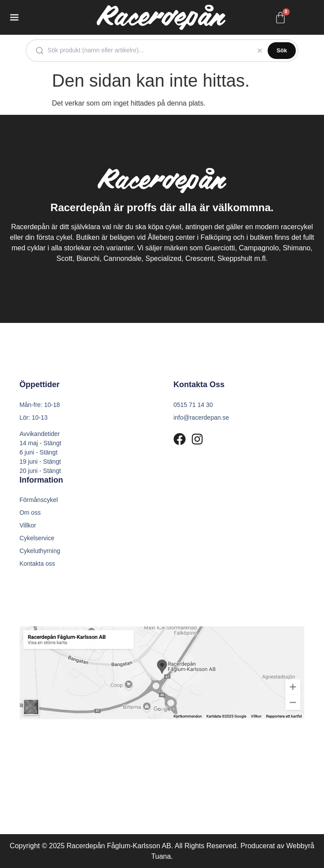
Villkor (28, 525)
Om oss (30, 513)
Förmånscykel (39, 500)
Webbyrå (300, 846)
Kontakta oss (37, 564)
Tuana (161, 856)
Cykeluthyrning (40, 551)
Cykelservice (37, 538)
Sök (282, 50)
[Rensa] (260, 51)
